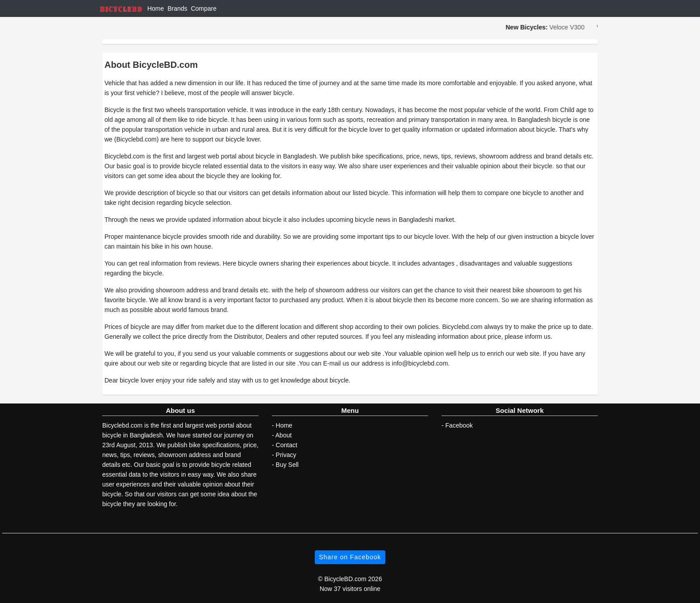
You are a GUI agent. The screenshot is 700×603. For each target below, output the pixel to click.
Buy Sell (287, 465)
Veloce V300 (568, 27)
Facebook (459, 425)
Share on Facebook (350, 557)
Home (156, 8)
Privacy (286, 455)
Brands (177, 8)
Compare (204, 8)
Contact (287, 445)
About (284, 435)
